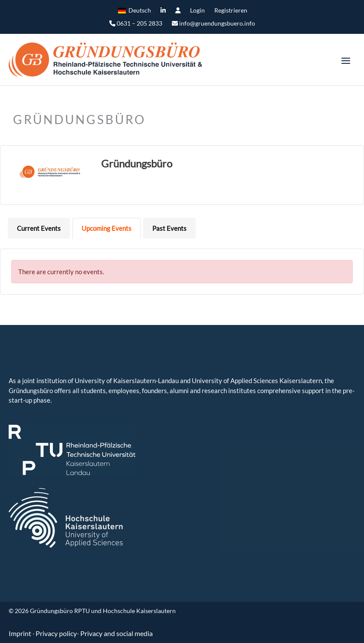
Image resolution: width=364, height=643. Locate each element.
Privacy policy (56, 633)
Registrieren (231, 11)
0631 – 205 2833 (136, 24)
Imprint (21, 633)
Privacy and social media (116, 633)
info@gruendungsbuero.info (213, 24)
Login (197, 11)
